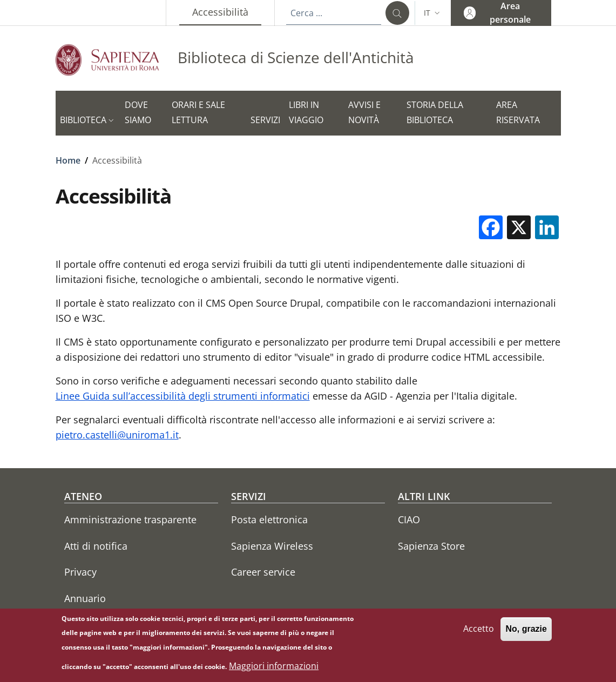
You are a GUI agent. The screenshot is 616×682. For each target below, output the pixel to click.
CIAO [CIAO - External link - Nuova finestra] (409, 519)
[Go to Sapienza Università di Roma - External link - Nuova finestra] (117, 60)
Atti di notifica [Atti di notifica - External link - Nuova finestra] (96, 546)
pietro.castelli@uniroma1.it (117, 435)
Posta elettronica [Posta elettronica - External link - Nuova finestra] (269, 519)
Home (68, 160)
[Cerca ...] (397, 13)
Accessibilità (227, 12)
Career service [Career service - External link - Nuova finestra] (263, 572)
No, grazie (526, 634)
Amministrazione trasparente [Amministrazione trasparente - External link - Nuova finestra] (130, 519)
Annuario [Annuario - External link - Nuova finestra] (85, 598)
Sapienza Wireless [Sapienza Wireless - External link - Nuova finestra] (272, 546)
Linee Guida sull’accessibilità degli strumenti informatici (183, 396)
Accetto (479, 633)
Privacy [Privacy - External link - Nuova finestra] (80, 572)
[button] (433, 13)
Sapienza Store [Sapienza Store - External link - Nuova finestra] (431, 546)
